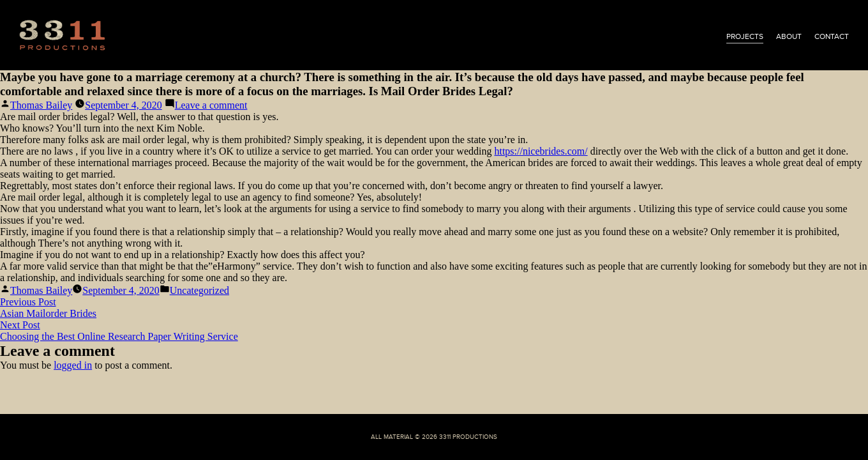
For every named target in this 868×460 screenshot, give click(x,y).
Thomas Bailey (41, 105)
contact (832, 36)
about (789, 36)
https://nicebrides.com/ (541, 151)
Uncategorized (199, 290)
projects (745, 36)
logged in (73, 365)
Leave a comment (211, 105)
